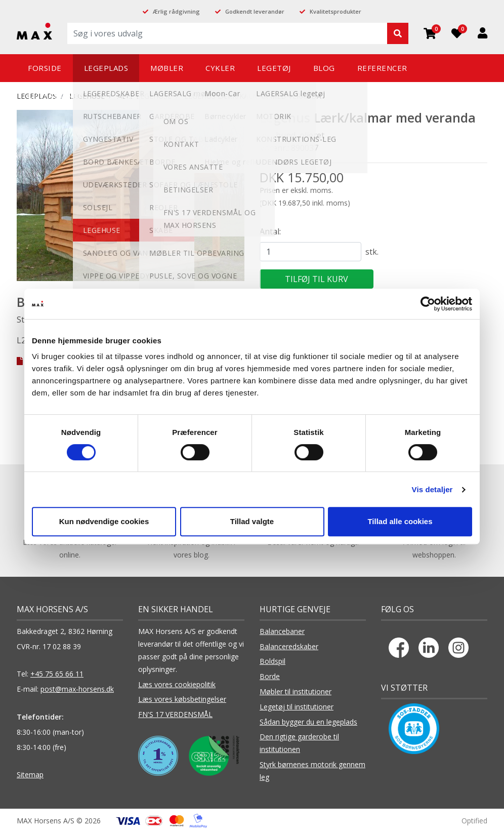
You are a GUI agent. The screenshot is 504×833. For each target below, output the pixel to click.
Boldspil (272, 661)
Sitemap (30, 775)
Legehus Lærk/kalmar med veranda (253, 96)
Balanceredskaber (289, 646)
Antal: (270, 231)
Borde (270, 676)
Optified (474, 821)
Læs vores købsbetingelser (182, 699)
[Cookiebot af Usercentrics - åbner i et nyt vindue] (428, 304)
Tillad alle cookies (400, 521)
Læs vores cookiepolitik (177, 684)
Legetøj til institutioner (297, 707)
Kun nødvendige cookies (104, 521)
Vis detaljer (432, 489)
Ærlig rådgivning (176, 11)
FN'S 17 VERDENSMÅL (175, 714)
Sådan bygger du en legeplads (308, 722)
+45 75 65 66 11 (57, 674)
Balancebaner (282, 631)
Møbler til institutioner (296, 691)
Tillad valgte (252, 521)
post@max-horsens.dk (77, 689)
